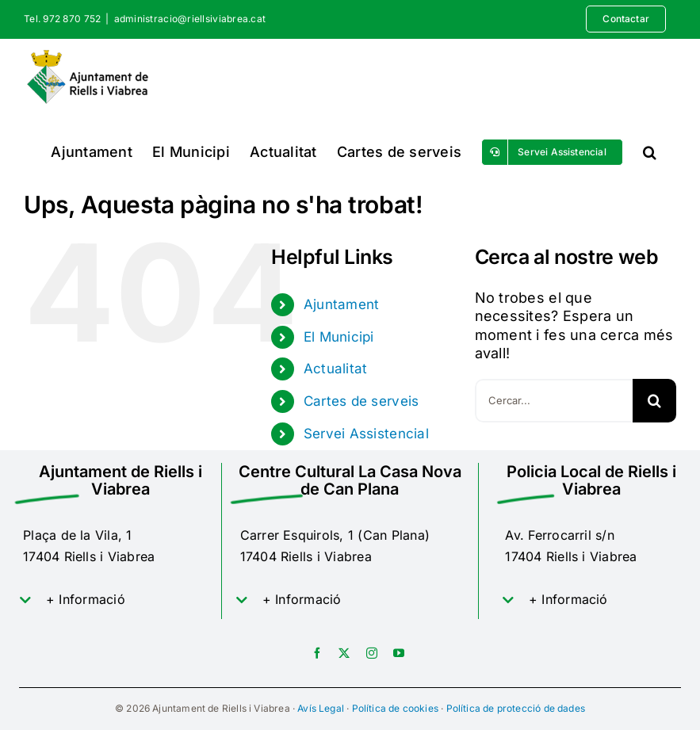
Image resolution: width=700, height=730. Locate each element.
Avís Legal (321, 708)
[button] (650, 152)
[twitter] (344, 653)
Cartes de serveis (361, 401)
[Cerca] (654, 401)
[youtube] (399, 653)
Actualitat (336, 369)
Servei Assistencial (366, 434)
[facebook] (317, 653)
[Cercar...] (554, 401)
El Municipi (339, 337)
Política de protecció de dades (516, 708)
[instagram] (372, 653)
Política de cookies (395, 708)
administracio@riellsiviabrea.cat (190, 19)
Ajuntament (342, 304)
